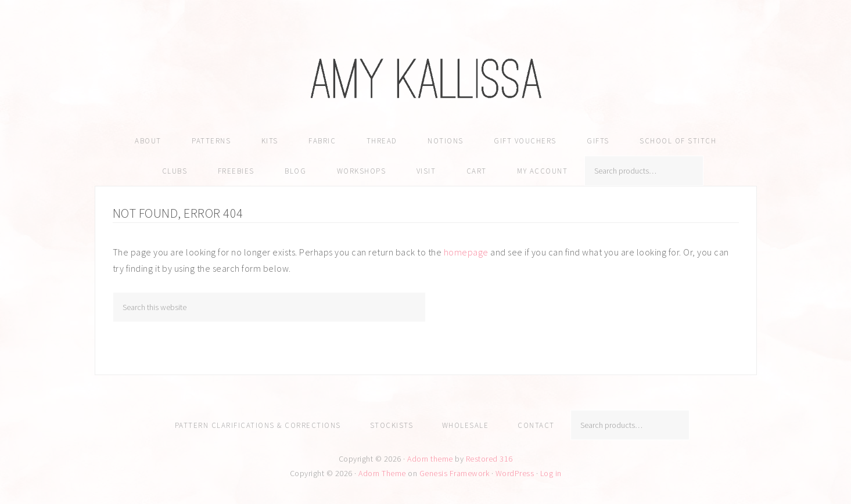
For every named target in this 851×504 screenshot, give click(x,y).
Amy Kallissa (426, 78)
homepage (466, 252)
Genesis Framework (455, 473)
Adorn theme (430, 459)
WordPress (515, 473)
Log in (551, 473)
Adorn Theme (382, 473)
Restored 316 (489, 459)
